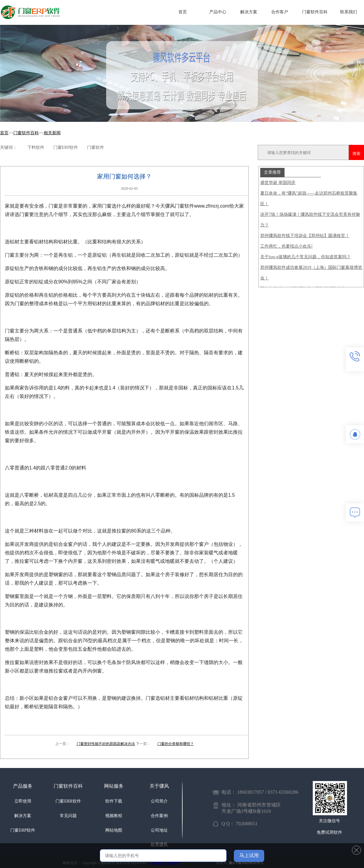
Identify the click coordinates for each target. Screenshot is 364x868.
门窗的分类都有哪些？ (176, 744)
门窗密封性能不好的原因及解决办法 (106, 744)
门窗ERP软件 (23, 830)
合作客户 (280, 12)
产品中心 (218, 12)
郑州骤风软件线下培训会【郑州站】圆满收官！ (305, 236)
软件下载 (114, 801)
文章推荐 (272, 172)
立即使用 (23, 801)
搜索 (356, 154)
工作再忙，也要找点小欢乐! (286, 246)
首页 (183, 12)
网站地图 (114, 830)
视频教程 (114, 816)
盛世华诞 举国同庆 (278, 183)
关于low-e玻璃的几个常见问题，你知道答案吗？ (305, 257)
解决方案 (249, 12)
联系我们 (349, 12)
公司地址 (159, 830)
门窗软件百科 (315, 12)
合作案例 (159, 816)
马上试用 (249, 855)
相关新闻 (52, 133)
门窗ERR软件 (68, 801)
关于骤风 (159, 786)
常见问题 (68, 816)
